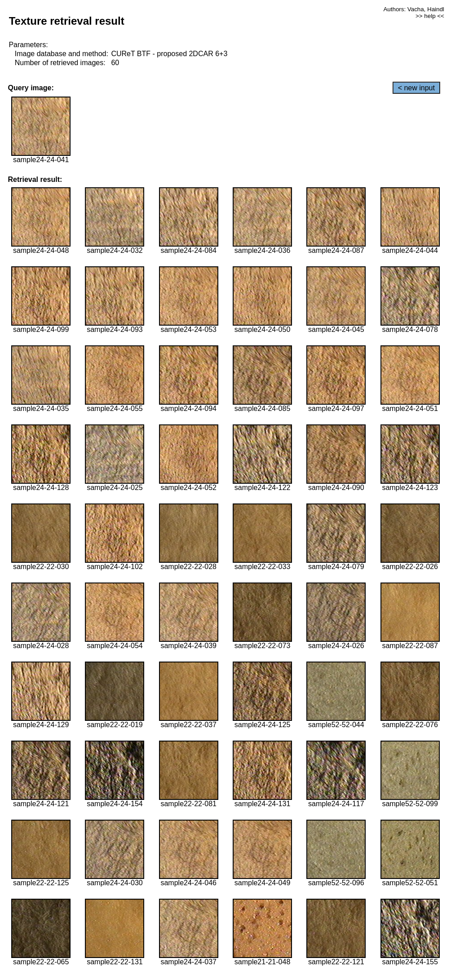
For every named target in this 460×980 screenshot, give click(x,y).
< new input (416, 88)
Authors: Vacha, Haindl (414, 9)
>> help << (430, 16)
